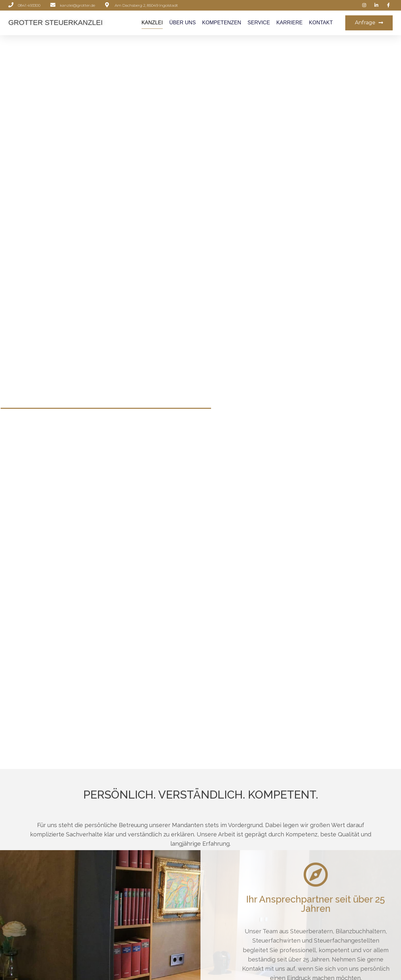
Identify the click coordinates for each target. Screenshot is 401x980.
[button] (369, 23)
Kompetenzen (222, 23)
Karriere (290, 23)
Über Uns (182, 23)
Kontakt (321, 23)
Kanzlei (152, 23)
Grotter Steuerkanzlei (56, 23)
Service (259, 23)
